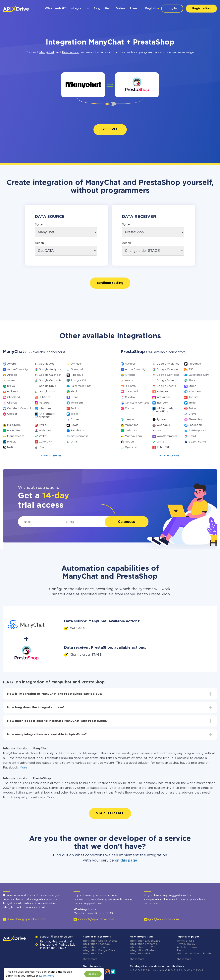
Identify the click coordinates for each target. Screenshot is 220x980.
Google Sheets (49, 392)
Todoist (76, 408)
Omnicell (76, 364)
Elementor (195, 420)
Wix (159, 431)
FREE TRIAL (110, 130)
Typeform (163, 420)
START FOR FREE (110, 813)
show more (90, 959)
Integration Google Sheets (100, 941)
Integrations (80, 9)
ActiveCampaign (18, 369)
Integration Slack (94, 954)
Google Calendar (50, 375)
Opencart (77, 369)
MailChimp (14, 425)
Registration (201, 9)
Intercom (45, 408)
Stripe (75, 397)
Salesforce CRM (81, 386)
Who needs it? (55, 9)
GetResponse (80, 436)
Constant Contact (19, 408)
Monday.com (16, 436)
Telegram (77, 403)
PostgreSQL (79, 381)
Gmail (74, 442)
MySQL (12, 442)
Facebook (77, 431)
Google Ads (47, 364)
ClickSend (14, 397)
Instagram (46, 403)
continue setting (110, 283)
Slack (74, 392)
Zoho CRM (46, 442)
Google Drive (47, 386)
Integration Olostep (143, 950)
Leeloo (129, 420)
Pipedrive (77, 375)
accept (93, 974)
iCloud (43, 447)
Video (121, 9)
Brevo (11, 386)
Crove (75, 420)
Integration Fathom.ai (144, 944)
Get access (127, 522)
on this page (126, 861)
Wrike (43, 436)
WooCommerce (167, 436)
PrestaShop (71, 52)
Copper (12, 414)
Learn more (47, 976)
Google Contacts (50, 381)
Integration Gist (140, 954)
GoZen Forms (197, 442)
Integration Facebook (97, 944)
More (23, 768)
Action (39, 243)
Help (108, 9)
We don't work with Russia (194, 954)
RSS (191, 369)
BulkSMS (13, 392)
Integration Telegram (96, 947)
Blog (97, 9)
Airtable (12, 375)
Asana (11, 381)
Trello (74, 414)
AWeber (12, 364)
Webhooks (46, 431)
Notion (12, 447)
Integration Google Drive (99, 950)
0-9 (201, 971)
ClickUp (12, 403)
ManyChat (47, 52)
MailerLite (13, 431)
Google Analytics (50, 369)
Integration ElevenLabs (145, 941)
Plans (134, 9)
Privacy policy (186, 944)
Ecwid (75, 425)
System (40, 225)
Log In (172, 9)
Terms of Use (185, 941)
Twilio (43, 425)
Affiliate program (188, 947)
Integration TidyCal (142, 947)
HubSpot (45, 397)
